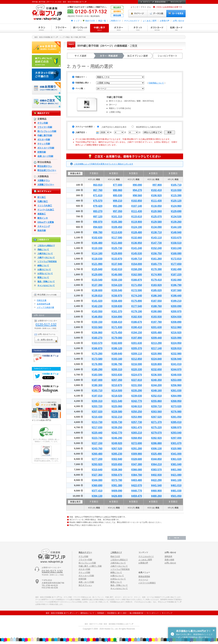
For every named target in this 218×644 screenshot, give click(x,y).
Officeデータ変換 (46, 222)
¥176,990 (97, 364)
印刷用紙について (156, 83)
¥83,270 (98, 211)
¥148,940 (176, 232)
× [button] (214, 630)
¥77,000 (117, 185)
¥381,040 (176, 464)
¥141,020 (97, 301)
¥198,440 (176, 296)
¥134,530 (176, 217)
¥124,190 (137, 227)
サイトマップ (176, 2)
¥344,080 (97, 480)
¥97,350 (117, 211)
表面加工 (42, 214)
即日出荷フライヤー (47, 170)
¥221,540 (117, 401)
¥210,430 (97, 417)
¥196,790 (176, 285)
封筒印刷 (42, 152)
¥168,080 (176, 253)
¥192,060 (176, 280)
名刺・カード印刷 (176, 28)
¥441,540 (156, 485)
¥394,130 (97, 496)
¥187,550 (156, 301)
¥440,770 (137, 491)
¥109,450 (117, 227)
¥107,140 (137, 206)
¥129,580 (156, 222)
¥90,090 (137, 185)
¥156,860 (97, 333)
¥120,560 (156, 211)
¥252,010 (156, 396)
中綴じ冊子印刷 (99, 28)
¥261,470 (137, 427)
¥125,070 (156, 217)
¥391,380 (117, 485)
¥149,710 (137, 259)
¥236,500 (156, 375)
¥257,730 (137, 422)
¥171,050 (137, 285)
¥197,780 (156, 322)
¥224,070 (137, 375)
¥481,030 (176, 491)
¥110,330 (97, 248)
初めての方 (90, 21)
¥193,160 (117, 359)
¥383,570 (156, 470)
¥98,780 (98, 232)
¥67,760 (98, 190)
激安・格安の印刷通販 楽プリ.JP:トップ (62, 613)
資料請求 (168, 556)
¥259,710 (156, 406)
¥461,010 (176, 485)
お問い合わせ (178, 21)
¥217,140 (156, 348)
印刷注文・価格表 (46, 102)
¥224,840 (156, 359)
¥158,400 (117, 301)
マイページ (138, 14)
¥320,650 (117, 464)
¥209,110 (137, 354)
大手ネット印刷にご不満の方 (46, 75)
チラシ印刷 (42, 28)
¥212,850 (137, 359)
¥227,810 (137, 380)
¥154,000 (137, 264)
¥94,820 (98, 227)
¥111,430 (156, 201)
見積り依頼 (169, 560)
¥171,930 (117, 327)
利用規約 (101, 613)
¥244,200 (156, 385)
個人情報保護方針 (137, 613)
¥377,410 (97, 491)
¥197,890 (137, 338)
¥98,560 (137, 195)
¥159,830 (117, 306)
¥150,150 (117, 280)
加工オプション (85, 585)
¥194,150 (137, 333)
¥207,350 (117, 380)
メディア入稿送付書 (45, 307)
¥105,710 (176, 185)
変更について (43, 278)
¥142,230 (97, 306)
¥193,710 (97, 391)
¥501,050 (176, 496)
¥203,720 (97, 406)
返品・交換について (46, 282)
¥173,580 (97, 359)
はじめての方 (46, 61)
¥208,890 (176, 322)
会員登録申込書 (44, 304)
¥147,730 (156, 243)
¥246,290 (117, 438)
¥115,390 (176, 195)
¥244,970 (176, 369)
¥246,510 (137, 406)
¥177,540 (137, 306)
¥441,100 (176, 480)
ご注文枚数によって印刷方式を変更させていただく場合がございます (103, 164)
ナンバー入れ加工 (46, 210)
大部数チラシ (44, 180)
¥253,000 (176, 380)
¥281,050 (176, 417)
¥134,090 (156, 227)
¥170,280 (97, 354)
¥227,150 (97, 443)
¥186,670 (137, 322)
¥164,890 (117, 317)
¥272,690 (137, 443)
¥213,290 (156, 343)
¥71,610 (98, 195)
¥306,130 (156, 449)
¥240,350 (156, 380)
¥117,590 (117, 238)
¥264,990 (176, 396)
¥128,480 (137, 232)
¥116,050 (156, 206)
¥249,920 (117, 443)
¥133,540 (97, 280)
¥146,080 (117, 275)
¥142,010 (117, 269)
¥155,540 (117, 290)
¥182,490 (176, 269)
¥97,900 (157, 185)
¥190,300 (97, 385)
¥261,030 (176, 391)
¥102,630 (97, 238)
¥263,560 (156, 412)
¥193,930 (156, 317)
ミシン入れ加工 (45, 206)
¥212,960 (176, 327)
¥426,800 (117, 496)
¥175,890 (137, 301)
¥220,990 (176, 338)
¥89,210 (117, 201)
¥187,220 (176, 275)
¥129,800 (117, 253)
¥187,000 (97, 380)
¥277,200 (97, 459)
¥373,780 (117, 480)
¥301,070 (176, 443)
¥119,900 (137, 222)
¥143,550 (97, 311)
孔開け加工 (43, 201)
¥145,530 (137, 253)
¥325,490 (156, 454)
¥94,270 (137, 190)
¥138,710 (156, 232)
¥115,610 (137, 217)
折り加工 (42, 197)
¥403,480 (137, 480)
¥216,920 (176, 333)
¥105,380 (117, 222)
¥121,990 (97, 264)
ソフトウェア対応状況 (47, 262)
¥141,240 (137, 248)
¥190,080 (156, 311)
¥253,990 (137, 417)
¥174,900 (156, 275)
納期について (43, 266)
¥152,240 (156, 248)
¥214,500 (117, 391)
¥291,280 (137, 449)
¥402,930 (156, 475)
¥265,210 (137, 433)
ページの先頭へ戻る (177, 538)
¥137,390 (97, 285)
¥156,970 (117, 296)
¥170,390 (156, 269)
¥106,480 (97, 243)
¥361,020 (176, 459)
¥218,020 (117, 396)
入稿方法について (45, 254)
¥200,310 (117, 369)
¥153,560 (97, 327)
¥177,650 (176, 264)
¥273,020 (176, 406)
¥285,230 (117, 454)
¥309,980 (137, 454)
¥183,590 (97, 375)
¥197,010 (97, 396)
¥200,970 (176, 311)
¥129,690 (176, 211)
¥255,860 (156, 401)
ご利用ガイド (115, 21)
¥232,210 (117, 417)
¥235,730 (117, 422)
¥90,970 (98, 222)
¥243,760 (97, 449)
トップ (77, 21)
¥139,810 (97, 296)
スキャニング (44, 226)
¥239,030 (137, 396)
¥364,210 (156, 464)
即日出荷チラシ (45, 166)
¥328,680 (137, 459)
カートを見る (176, 14)
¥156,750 (156, 253)
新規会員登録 (160, 2)
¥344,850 (156, 459)
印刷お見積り (46, 88)
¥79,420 (98, 206)
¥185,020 (156, 290)
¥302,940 (117, 459)
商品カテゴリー (85, 552)
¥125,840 (97, 269)
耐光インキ (43, 218)
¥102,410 (156, 190)
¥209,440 (156, 338)
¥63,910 (98, 185)
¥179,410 (156, 280)
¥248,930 (176, 375)
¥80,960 (117, 190)
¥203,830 (117, 375)
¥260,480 (97, 454)
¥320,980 (176, 449)
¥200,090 (176, 306)
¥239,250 (117, 427)
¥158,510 (176, 243)
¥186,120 (117, 348)
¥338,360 (117, 470)
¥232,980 (176, 354)
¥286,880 (156, 443)
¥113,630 (117, 232)
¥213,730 (97, 422)
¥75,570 (98, 201)
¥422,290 (156, 480)
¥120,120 (176, 201)
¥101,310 (117, 217)
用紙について (43, 250)
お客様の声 (165, 21)
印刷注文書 (42, 300)
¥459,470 (137, 496)
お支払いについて (45, 274)
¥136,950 (137, 243)
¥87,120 (98, 217)
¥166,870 (137, 280)
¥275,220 (156, 427)
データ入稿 (157, 14)
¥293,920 (97, 464)
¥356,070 (117, 475)
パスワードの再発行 (147, 583)
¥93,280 (117, 206)
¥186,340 (156, 296)
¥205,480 (156, 333)
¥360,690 (97, 485)
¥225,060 (117, 406)
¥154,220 (117, 285)
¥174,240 (137, 296)
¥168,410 (117, 322)
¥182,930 (137, 317)
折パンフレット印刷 (80, 28)
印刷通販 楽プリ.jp (50, 356)
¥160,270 (97, 338)
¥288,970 (176, 427)
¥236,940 (176, 359)
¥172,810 (176, 259)
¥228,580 (117, 412)
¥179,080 (117, 338)
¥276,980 (176, 412)
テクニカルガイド (132, 21)
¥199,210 (176, 301)
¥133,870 (117, 259)
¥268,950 (176, 401)
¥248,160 (156, 391)
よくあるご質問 (150, 21)
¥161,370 (117, 311)
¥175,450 (117, 333)
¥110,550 (176, 190)
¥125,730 (117, 248)
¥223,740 (97, 438)
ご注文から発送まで (46, 246)
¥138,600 (97, 290)
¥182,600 (117, 343)
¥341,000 (176, 454)
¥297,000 (176, 438)
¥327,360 (97, 475)
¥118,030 (97, 259)
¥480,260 (156, 496)
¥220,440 (97, 433)
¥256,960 (176, 385)
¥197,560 (176, 290)
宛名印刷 (42, 230)
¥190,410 (137, 327)
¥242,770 (137, 401)
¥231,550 (137, 385)
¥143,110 (156, 238)
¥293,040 (176, 433)
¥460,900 (156, 491)
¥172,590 (137, 290)
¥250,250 (137, 412)
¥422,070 (137, 485)
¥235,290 (137, 391)
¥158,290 (137, 269)
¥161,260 (156, 259)
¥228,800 (156, 364)
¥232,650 (156, 369)
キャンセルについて (46, 285)
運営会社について (87, 613)
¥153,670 (176, 238)
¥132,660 (137, 238)
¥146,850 (97, 317)
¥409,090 (117, 491)
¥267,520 (156, 417)
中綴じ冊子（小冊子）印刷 (90, 566)
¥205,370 (137, 348)
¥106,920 (156, 195)
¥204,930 (176, 317)
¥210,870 (117, 385)
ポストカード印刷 (157, 28)
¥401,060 (176, 470)
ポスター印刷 (119, 28)
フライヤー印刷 (61, 28)
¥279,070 (156, 433)
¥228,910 (176, 348)
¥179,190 (137, 311)
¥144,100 (176, 227)
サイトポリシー (153, 613)
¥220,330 (137, 369)
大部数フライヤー (46, 185)
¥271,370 (156, 422)
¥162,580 (137, 275)
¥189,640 (117, 354)
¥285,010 (176, 422)
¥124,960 (176, 206)
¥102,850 (137, 201)
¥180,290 (97, 369)
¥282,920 (156, 438)
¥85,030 (117, 195)
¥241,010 (176, 364)
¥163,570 (97, 343)
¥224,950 (176, 343)
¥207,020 (97, 412)
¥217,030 (97, 427)
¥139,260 (176, 222)
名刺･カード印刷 (45, 156)
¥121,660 (117, 243)
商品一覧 (102, 21)
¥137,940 (117, 264)
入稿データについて (46, 258)
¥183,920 (156, 285)
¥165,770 (156, 264)
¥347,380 (137, 464)
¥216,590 (137, 364)
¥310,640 (97, 470)
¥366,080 (137, 470)
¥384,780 (137, 475)
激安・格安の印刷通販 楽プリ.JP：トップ (49, 37)
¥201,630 (156, 327)
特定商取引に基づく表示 (117, 613)
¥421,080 (176, 475)
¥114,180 (97, 253)
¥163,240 (176, 248)
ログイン (147, 2)
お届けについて (44, 270)
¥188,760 (156, 306)
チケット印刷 (138, 28)
